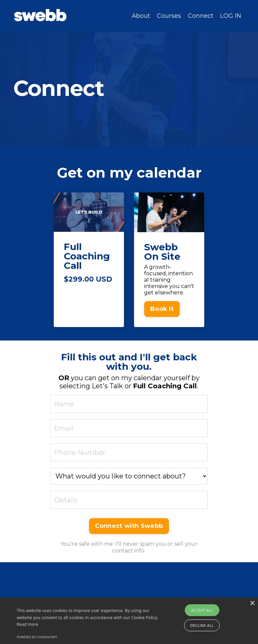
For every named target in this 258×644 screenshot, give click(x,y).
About (141, 16)
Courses (169, 16)
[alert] (129, 621)
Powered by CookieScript (37, 637)
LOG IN (231, 16)
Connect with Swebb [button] (129, 526)
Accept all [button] (202, 610)
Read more (28, 624)
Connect (201, 16)
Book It (162, 309)
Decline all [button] (202, 625)
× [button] (252, 603)
